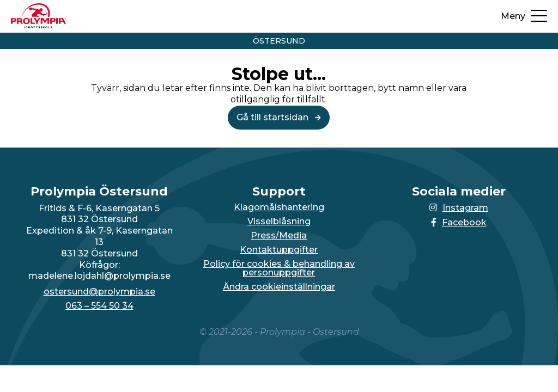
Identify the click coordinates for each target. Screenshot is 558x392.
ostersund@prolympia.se (99, 292)
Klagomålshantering (279, 207)
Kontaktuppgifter (279, 250)
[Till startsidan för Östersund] (38, 25)
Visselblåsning (279, 222)
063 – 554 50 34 (99, 306)
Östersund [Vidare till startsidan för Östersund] (279, 41)
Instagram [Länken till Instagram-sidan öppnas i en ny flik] (459, 208)
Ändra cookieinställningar (279, 287)
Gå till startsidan (279, 117)
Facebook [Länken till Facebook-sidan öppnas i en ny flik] (459, 222)
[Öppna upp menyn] (524, 16)
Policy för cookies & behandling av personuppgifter (279, 268)
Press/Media (279, 236)
